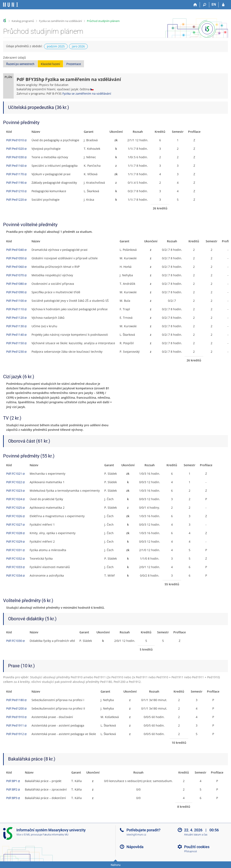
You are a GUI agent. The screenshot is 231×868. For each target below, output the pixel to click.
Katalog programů (23, 21)
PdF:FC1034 (14, 575)
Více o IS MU (23, 835)
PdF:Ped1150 (15, 343)
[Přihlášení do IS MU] (223, 5)
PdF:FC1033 (14, 567)
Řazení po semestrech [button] (20, 64)
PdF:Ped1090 (15, 292)
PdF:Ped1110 (15, 309)
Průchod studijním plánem (103, 21)
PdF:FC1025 (14, 508)
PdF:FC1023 (14, 491)
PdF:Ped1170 (15, 174)
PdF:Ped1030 (15, 157)
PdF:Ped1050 (15, 258)
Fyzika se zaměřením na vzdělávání (60, 21)
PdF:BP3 (12, 798)
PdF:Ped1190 (15, 183)
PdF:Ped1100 (15, 301)
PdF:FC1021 (14, 474)
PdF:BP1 (12, 781)
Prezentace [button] (74, 64)
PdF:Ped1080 (15, 284)
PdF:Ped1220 (15, 200)
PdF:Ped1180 (15, 700)
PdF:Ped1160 (15, 166)
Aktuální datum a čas (196, 835)
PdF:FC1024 (14, 499)
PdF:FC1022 (14, 482)
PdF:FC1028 (14, 533)
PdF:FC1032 (14, 558)
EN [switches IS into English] (214, 4)
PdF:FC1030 (14, 641)
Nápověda (135, 847)
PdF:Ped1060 (15, 267)
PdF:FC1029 (14, 541)
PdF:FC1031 (14, 550)
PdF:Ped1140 (15, 335)
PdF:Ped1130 (15, 326)
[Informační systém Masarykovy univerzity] (11, 5)
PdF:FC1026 (14, 516)
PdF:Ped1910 (15, 717)
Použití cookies (197, 847)
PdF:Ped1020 (15, 149)
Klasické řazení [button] (50, 64)
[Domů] (195, 5)
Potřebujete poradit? (143, 830)
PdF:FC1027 (14, 525)
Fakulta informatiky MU (56, 835)
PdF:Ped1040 (15, 250)
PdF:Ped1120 (15, 318)
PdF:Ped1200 (15, 708)
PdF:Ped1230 (15, 352)
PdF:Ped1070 (15, 275)
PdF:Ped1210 (15, 191)
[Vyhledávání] (205, 5)
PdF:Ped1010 (15, 140)
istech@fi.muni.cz (136, 835)
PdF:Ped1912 (15, 734)
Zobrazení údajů (15, 57)
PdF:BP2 (12, 789)
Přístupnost (191, 851)
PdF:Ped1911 (15, 725)
